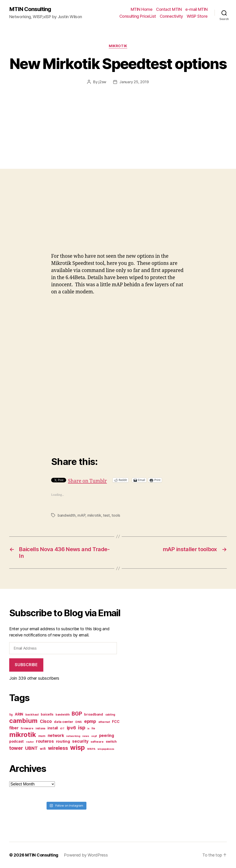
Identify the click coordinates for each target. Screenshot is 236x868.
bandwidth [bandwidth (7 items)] (63, 715)
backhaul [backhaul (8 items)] (32, 715)
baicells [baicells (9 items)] (47, 714)
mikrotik (94, 515)
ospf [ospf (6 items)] (94, 736)
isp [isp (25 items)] (82, 728)
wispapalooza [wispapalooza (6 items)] (106, 749)
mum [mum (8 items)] (42, 736)
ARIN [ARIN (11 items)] (19, 714)
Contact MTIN (169, 9)
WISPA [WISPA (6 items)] (91, 749)
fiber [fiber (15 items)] (14, 728)
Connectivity (171, 16)
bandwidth (67, 515)
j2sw (102, 82)
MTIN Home (142, 9)
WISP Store (197, 16)
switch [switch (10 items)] (111, 741)
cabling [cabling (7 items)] (110, 715)
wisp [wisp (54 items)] (77, 748)
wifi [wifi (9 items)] (43, 749)
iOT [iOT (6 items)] (62, 729)
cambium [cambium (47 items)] (23, 721)
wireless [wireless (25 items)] (58, 748)
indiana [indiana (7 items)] (40, 728)
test (106, 515)
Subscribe (26, 665)
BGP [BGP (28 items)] (77, 714)
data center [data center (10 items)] (63, 722)
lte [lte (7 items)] (93, 728)
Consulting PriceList (138, 16)
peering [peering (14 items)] (107, 735)
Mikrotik (118, 46)
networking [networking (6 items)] (73, 736)
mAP (81, 515)
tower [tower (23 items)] (16, 748)
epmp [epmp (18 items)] (90, 721)
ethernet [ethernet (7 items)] (104, 722)
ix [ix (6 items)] (88, 729)
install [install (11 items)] (53, 728)
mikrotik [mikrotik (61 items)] (23, 735)
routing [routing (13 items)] (63, 741)
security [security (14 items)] (80, 741)
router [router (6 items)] (30, 742)
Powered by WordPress (86, 855)
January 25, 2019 (134, 82)
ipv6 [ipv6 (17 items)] (71, 728)
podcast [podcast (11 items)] (16, 741)
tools (116, 515)
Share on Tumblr (87, 480)
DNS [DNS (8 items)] (79, 722)
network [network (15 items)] (56, 735)
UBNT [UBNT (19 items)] (31, 748)
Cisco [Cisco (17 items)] (46, 721)
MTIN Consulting (30, 9)
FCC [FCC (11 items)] (116, 722)
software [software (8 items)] (97, 742)
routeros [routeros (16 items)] (45, 741)
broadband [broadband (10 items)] (94, 714)
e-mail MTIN (196, 9)
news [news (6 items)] (86, 736)
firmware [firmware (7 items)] (27, 728)
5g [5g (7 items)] (11, 715)
